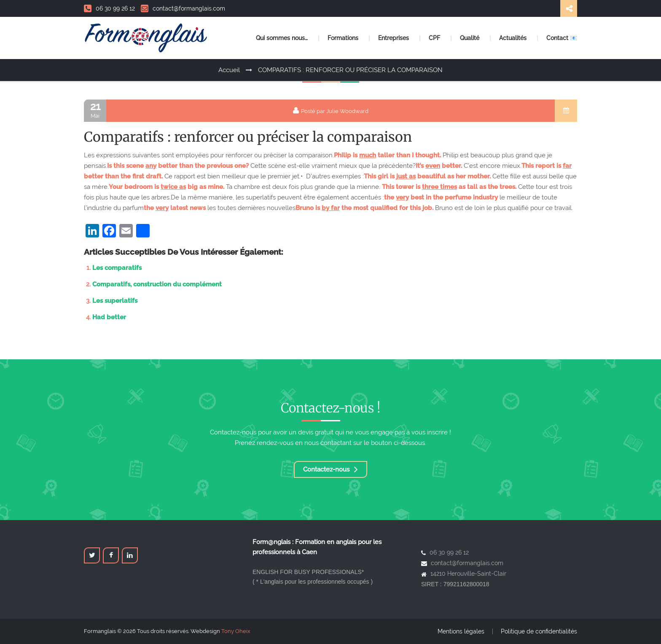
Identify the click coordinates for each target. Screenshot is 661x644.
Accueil (229, 70)
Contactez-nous (330, 469)
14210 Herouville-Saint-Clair (468, 574)
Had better (109, 317)
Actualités (514, 38)
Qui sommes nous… (283, 38)
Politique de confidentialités (539, 631)
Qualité (470, 38)
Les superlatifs (115, 301)
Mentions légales (461, 631)
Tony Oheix (236, 631)
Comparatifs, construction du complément (157, 284)
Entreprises (394, 38)
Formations (344, 38)
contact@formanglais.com (183, 8)
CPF (435, 38)
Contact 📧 (562, 38)
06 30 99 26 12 (109, 8)
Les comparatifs (117, 268)
